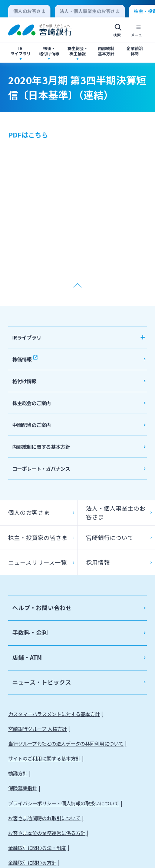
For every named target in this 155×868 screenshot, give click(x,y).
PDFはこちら (28, 135)
